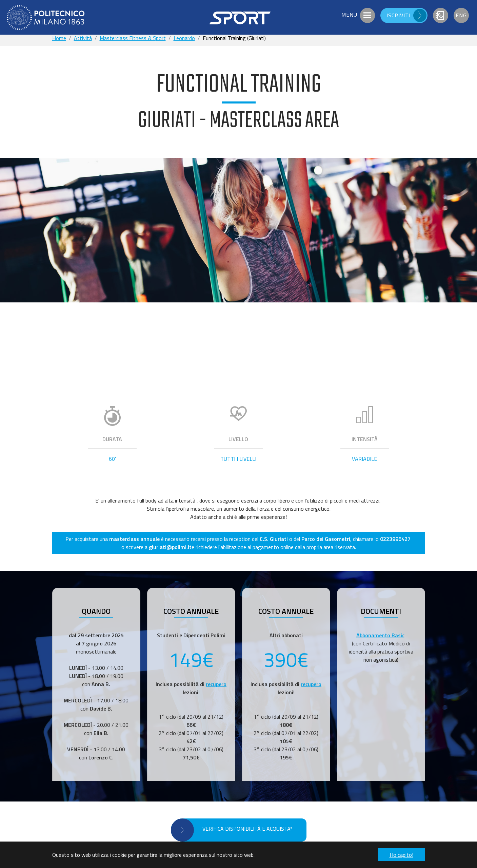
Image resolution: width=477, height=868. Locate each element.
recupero (216, 684)
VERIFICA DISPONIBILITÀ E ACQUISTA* (247, 829)
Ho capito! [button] (401, 855)
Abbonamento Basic (380, 635)
